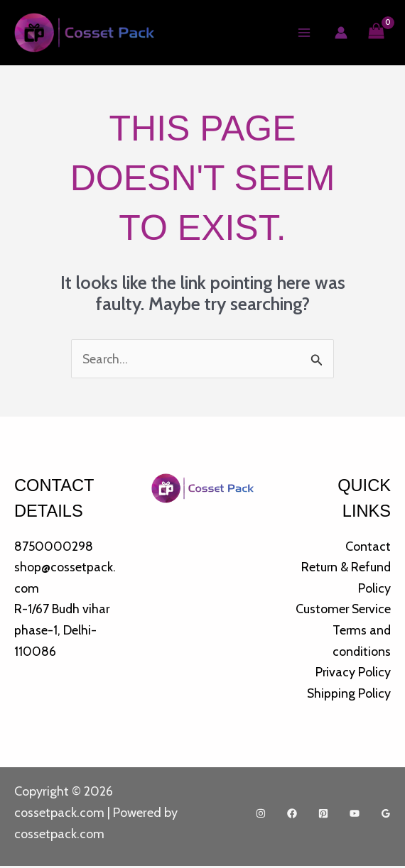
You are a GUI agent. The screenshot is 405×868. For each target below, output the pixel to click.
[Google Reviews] (386, 816)
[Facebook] (292, 816)
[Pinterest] (323, 816)
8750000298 (54, 547)
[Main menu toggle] (304, 33)
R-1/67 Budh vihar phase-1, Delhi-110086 (63, 631)
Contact (368, 547)
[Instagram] (261, 816)
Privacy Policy (353, 674)
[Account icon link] (340, 33)
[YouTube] (355, 816)
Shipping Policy (349, 695)
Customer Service (342, 610)
